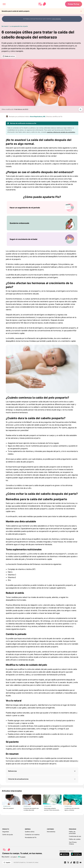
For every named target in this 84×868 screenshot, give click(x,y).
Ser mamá (5, 26)
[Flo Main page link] (42, 4)
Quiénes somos (30, 832)
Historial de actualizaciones (42, 779)
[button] (42, 771)
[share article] (81, 109)
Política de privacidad (72, 832)
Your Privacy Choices (73, 843)
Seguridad (6, 832)
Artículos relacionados (12, 791)
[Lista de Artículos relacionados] (42, 804)
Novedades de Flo (31, 837)
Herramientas (51, 832)
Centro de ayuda (8, 835)
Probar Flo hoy (73, 4)
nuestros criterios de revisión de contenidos (61, 132)
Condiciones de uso (75, 836)
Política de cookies (75, 839)
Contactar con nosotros (32, 835)
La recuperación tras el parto (19, 26)
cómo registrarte (57, 19)
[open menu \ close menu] (4, 4)
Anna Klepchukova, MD (38, 116)
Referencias (12, 771)
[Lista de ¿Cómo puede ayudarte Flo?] (42, 224)
